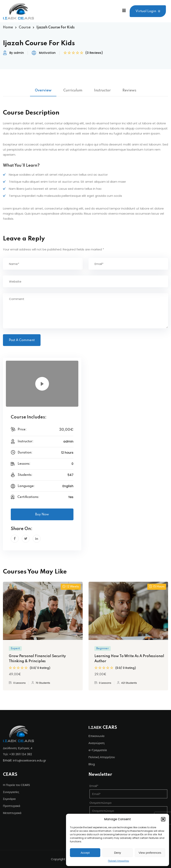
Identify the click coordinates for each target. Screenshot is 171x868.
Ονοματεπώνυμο (100, 803)
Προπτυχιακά (12, 806)
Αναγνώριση (97, 743)
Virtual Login (148, 11)
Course (25, 27)
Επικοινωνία (96, 736)
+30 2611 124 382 (21, 754)
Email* (94, 786)
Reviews (129, 90)
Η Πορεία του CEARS (17, 785)
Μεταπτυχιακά (12, 813)
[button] (163, 819)
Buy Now (42, 514)
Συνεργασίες (11, 792)
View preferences (150, 853)
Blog (92, 764)
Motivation (47, 53)
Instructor (102, 90)
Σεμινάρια (9, 799)
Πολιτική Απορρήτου (119, 861)
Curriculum (73, 90)
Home (8, 27)
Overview (43, 90)
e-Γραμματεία (98, 750)
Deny (117, 853)
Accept (85, 853)
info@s (18, 760)
